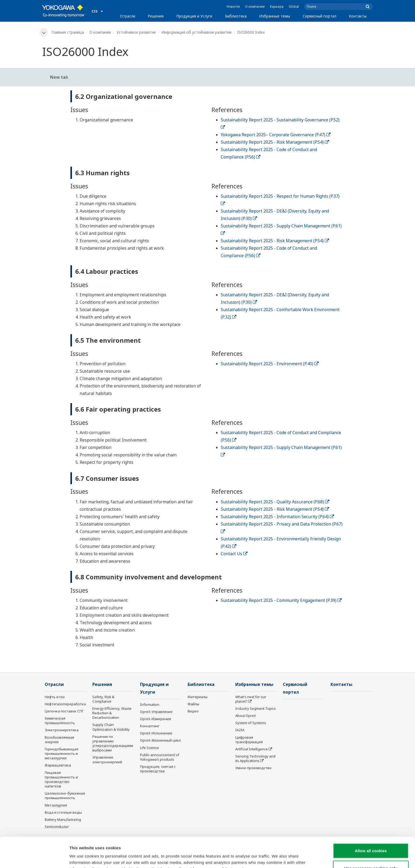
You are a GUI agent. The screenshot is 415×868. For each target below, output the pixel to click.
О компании (255, 6)
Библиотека (236, 16)
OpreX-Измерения (155, 719)
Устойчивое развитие (136, 32)
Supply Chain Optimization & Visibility (111, 727)
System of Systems (251, 723)
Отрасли (128, 16)
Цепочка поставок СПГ (64, 711)
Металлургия (56, 805)
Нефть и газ (55, 697)
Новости (233, 6)
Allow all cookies (371, 822)
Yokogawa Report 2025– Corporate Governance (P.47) (276, 135)
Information (150, 704)
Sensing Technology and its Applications (255, 758)
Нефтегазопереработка (65, 704)
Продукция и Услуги (194, 16)
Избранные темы (275, 16)
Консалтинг (150, 726)
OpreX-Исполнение (156, 733)
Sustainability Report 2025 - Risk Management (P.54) (275, 142)
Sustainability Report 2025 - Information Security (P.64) (277, 517)
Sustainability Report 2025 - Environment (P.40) (270, 364)
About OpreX (246, 716)
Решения (156, 16)
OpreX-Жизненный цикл (160, 740)
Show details (278, 858)
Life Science (150, 748)
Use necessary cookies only (371, 840)
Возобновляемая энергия (59, 740)
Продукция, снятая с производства (158, 769)
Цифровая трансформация (249, 740)
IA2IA (240, 730)
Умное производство (253, 768)
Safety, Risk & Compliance (103, 699)
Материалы (198, 697)
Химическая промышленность (60, 721)
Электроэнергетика (62, 730)
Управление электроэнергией (107, 759)
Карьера (277, 6)
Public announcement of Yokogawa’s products (160, 757)
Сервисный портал (320, 16)
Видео (193, 711)
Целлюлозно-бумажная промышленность (65, 796)
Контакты (358, 16)
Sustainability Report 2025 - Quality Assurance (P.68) (275, 502)
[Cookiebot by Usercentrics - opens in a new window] (34, 858)
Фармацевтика (58, 765)
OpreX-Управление (156, 712)
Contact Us (234, 554)
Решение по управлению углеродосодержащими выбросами (113, 743)
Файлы (193, 704)
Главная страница (68, 32)
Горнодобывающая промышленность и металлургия (62, 754)
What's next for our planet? (251, 699)
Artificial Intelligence (252, 749)
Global (294, 6)
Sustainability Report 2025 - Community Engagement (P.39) (281, 600)
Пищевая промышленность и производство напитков (61, 779)
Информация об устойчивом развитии (197, 32)
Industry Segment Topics (256, 708)
